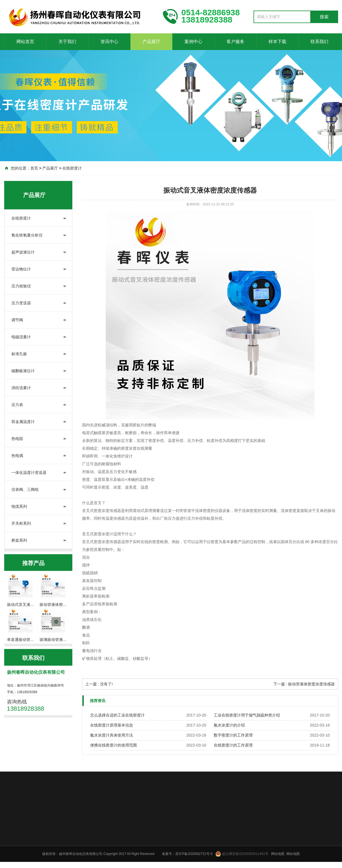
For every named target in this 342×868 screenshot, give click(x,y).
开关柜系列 (21, 523)
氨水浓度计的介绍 (229, 725)
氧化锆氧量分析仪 (27, 235)
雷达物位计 (21, 269)
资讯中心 (109, 42)
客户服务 (235, 42)
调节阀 (17, 320)
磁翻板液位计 (23, 371)
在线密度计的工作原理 (233, 745)
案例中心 (193, 42)
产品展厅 (151, 42)
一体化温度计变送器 (29, 472)
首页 (34, 168)
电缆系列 (19, 506)
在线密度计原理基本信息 (112, 725)
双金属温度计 (23, 422)
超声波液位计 (23, 252)
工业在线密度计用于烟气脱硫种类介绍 (247, 715)
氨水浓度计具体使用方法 (112, 735)
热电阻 (17, 439)
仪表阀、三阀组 (25, 489)
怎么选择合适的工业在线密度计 (117, 715)
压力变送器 (21, 303)
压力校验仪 (21, 286)
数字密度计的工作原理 (233, 735)
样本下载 (277, 42)
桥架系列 (19, 540)
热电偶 (17, 456)
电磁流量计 (21, 337)
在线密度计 (72, 168)
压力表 (17, 405)
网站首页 (25, 42)
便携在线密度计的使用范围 (114, 745)
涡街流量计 (21, 388)
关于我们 (67, 42)
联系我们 (319, 42)
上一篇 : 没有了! (99, 684)
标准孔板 (19, 354)
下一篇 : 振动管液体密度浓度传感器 (304, 684)
